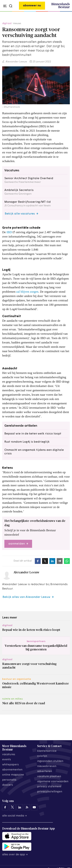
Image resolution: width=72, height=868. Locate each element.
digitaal (7, 23)
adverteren (45, 771)
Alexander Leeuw (16, 62)
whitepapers (10, 765)
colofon (42, 756)
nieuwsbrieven (47, 766)
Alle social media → (15, 816)
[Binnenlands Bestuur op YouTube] (34, 807)
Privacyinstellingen (50, 792)
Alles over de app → (15, 855)
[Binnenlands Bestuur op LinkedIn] (20, 807)
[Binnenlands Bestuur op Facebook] (5, 807)
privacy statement (49, 787)
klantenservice (47, 751)
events (7, 760)
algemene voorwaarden (53, 782)
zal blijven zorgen (27, 292)
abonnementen (12, 770)
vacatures (9, 755)
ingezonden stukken (50, 761)
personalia (9, 780)
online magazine (13, 775)
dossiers (8, 785)
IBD (9, 232)
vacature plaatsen (49, 777)
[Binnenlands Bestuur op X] (12, 807)
